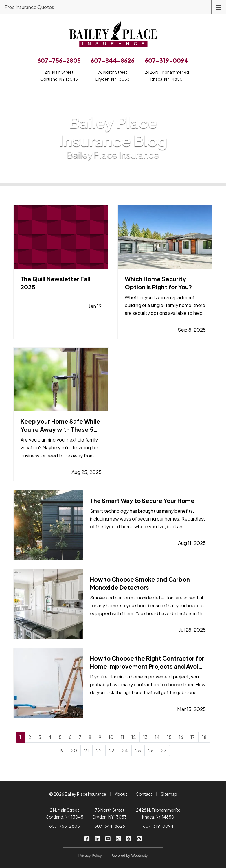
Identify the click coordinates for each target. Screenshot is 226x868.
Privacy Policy (90, 855)
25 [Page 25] (138, 750)
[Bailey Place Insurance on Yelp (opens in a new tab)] (129, 838)
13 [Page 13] (145, 737)
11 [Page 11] (122, 737)
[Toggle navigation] (219, 7)
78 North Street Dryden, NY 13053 (110, 813)
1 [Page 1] (20, 737)
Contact (144, 794)
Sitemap (169, 794)
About (121, 794)
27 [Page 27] (164, 750)
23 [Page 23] (112, 750)
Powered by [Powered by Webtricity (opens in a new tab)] (129, 855)
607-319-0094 (158, 826)
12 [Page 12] (134, 737)
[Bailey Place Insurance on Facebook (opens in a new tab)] (87, 838)
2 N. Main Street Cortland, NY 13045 (65, 813)
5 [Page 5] (60, 737)
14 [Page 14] (157, 737)
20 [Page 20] (74, 750)
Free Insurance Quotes (29, 7)
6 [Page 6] (70, 737)
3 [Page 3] (40, 737)
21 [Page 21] (87, 750)
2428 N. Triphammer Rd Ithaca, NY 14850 (158, 813)
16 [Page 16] (181, 737)
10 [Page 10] (111, 737)
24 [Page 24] (125, 750)
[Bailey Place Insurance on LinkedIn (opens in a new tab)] (97, 838)
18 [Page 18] (204, 737)
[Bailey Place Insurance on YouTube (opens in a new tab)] (108, 838)
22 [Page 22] (99, 750)
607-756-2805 (65, 826)
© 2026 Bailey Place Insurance (78, 794)
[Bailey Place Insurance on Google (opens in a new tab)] (139, 838)
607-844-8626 (110, 826)
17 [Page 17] (193, 737)
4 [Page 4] (50, 737)
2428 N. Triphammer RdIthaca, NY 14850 (167, 76)
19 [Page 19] (61, 750)
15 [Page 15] (169, 737)
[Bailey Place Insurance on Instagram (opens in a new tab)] (118, 838)
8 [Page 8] (90, 737)
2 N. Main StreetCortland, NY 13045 (59, 76)
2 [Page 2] (30, 737)
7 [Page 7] (80, 737)
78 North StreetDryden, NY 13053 (113, 76)
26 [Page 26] (151, 750)
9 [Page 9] (100, 737)
